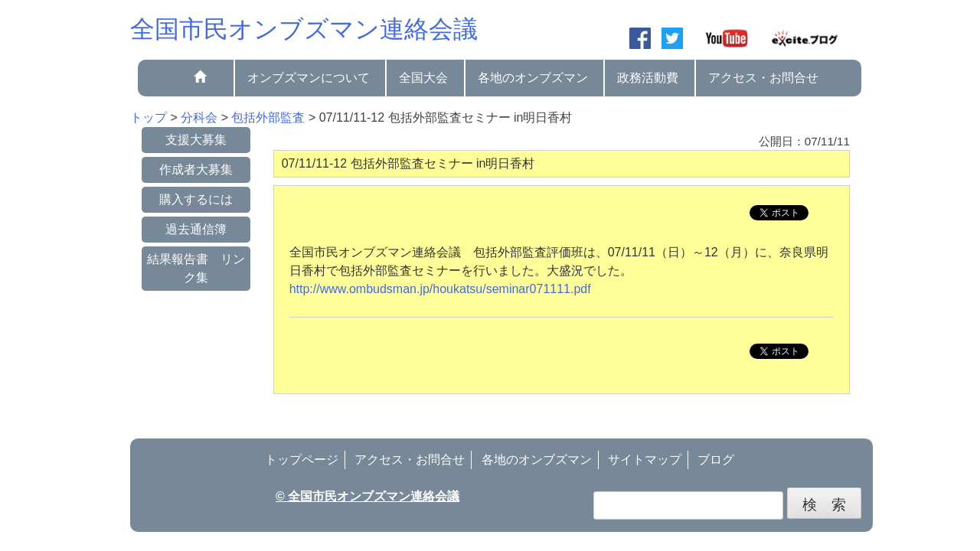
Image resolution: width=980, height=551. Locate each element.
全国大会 (423, 78)
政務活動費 (648, 78)
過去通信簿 (196, 229)
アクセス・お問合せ (763, 78)
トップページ (302, 460)
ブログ (716, 460)
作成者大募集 (196, 170)
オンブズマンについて (309, 78)
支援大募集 (196, 140)
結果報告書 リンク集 (196, 268)
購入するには (196, 199)
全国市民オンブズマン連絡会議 (304, 29)
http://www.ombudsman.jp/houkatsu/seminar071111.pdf (440, 289)
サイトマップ (645, 460)
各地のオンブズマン (533, 78)
